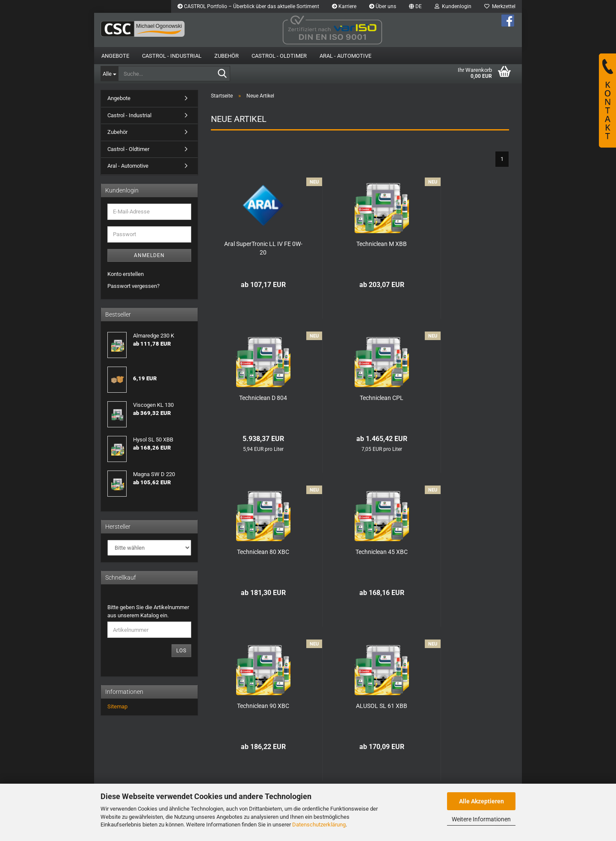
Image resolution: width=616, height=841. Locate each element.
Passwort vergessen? (133, 286)
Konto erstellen (126, 274)
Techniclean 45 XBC (463, 398)
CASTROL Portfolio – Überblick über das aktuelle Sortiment (248, 6)
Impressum (200, 757)
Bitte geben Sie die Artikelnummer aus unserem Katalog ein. (148, 611)
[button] (415, 6)
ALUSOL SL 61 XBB (360, 552)
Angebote (115, 56)
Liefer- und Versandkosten (134, 764)
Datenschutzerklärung (319, 825)
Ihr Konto (281, 764)
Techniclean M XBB (360, 244)
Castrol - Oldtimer (279, 56)
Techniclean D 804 (463, 244)
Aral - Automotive (345, 56)
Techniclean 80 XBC (360, 398)
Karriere (344, 6)
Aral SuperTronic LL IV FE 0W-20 (256, 248)
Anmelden (149, 255)
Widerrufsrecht (120, 757)
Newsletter (199, 780)
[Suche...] (109, 74)
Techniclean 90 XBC (256, 552)
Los (181, 651)
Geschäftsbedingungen (131, 772)
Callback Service (206, 772)
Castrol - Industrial (172, 56)
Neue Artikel (285, 780)
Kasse (278, 772)
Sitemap (117, 706)
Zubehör (227, 56)
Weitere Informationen (481, 819)
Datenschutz (118, 780)
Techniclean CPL (256, 398)
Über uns (383, 6)
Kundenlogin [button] (453, 6)
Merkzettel (500, 6)
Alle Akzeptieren (481, 801)
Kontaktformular (206, 764)
